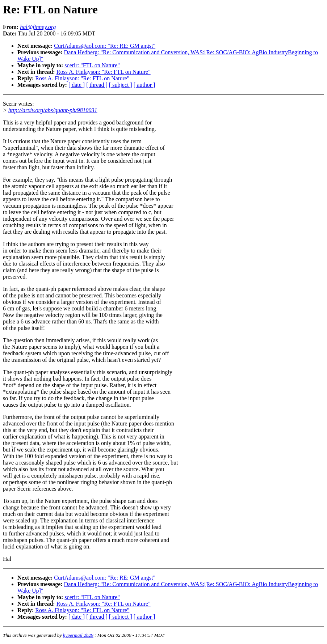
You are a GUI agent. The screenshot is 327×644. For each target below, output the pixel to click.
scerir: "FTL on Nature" (92, 65)
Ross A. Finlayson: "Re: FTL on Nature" (104, 72)
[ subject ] (121, 85)
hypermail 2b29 (78, 635)
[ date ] (77, 85)
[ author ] (144, 85)
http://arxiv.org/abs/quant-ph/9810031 (53, 110)
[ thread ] (97, 85)
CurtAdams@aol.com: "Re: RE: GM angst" (105, 46)
